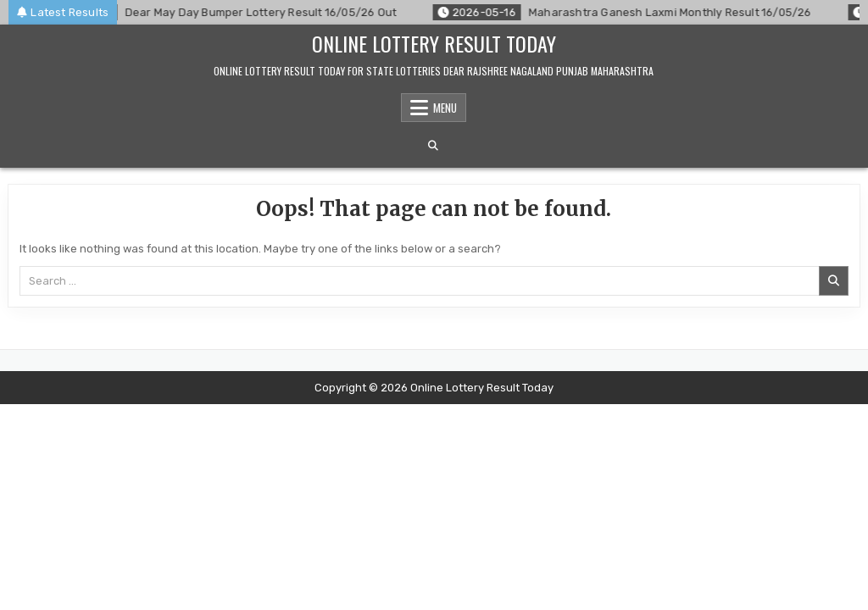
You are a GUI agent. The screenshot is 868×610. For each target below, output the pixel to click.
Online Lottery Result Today (434, 43)
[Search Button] (433, 146)
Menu (445, 108)
